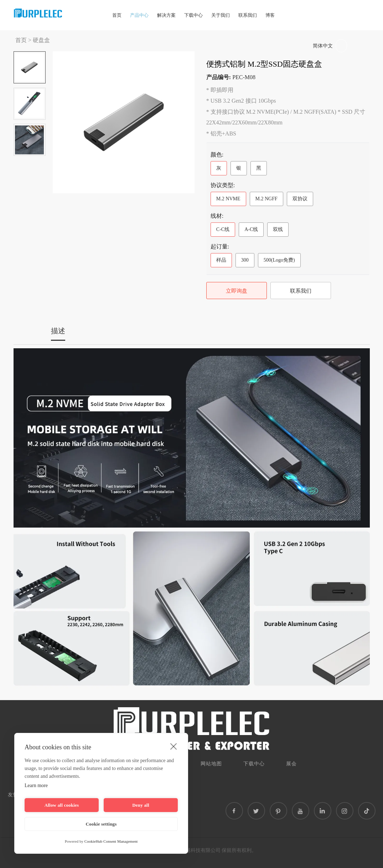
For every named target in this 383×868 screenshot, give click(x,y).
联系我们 (248, 15)
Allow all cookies (62, 805)
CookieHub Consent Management (111, 841)
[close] (174, 746)
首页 (117, 15)
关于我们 (221, 15)
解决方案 (166, 15)
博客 (270, 15)
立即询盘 (237, 291)
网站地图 (211, 764)
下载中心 (193, 15)
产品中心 (139, 15)
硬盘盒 (41, 40)
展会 (291, 764)
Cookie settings (101, 824)
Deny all (141, 805)
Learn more (36, 785)
